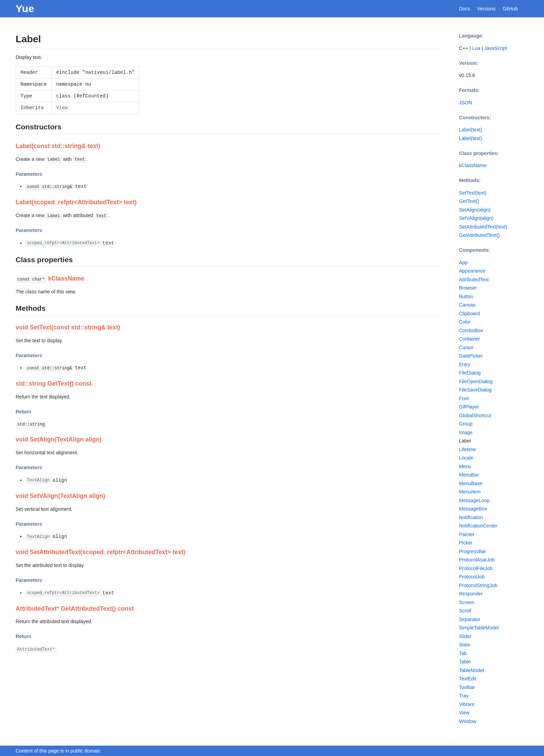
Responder (471, 594)
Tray (464, 696)
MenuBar (469, 475)
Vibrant (467, 704)
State (465, 645)
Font (464, 398)
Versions (486, 9)
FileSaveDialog (475, 390)
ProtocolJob (472, 577)
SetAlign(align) (475, 210)
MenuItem (470, 492)
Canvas (467, 305)
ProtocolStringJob (478, 585)
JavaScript (496, 48)
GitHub (510, 9)
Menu (465, 466)
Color (465, 322)
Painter (467, 534)
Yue (25, 8)
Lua (476, 48)
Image (466, 432)
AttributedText (474, 280)
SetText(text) (473, 193)
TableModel (471, 670)
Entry (465, 364)
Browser (468, 288)
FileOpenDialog (476, 381)
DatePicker (471, 356)
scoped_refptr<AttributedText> (63, 243)
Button (466, 297)
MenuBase (471, 483)
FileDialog (470, 373)
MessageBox (473, 509)
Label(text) (470, 130)
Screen (467, 602)
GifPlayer (469, 407)
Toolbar (467, 687)
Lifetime (467, 449)
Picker (466, 543)
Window (468, 721)
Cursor (466, 347)
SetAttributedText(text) (483, 227)
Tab (463, 653)
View (62, 108)
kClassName (473, 165)
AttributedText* (36, 650)
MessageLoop (474, 500)
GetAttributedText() (479, 235)
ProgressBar (473, 551)
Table (465, 662)
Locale (466, 458)
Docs (465, 9)
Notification (471, 517)
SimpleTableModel (479, 628)
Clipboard (469, 313)
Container (470, 339)
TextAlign (38, 481)
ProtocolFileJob (476, 568)
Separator (470, 619)
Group (466, 424)
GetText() (469, 201)
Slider (465, 636)
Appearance (472, 271)
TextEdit (468, 679)
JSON (465, 103)
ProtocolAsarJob (477, 560)
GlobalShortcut (475, 415)
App (463, 263)
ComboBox (471, 330)
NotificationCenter (478, 526)
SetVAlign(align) (476, 218)
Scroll (465, 611)
